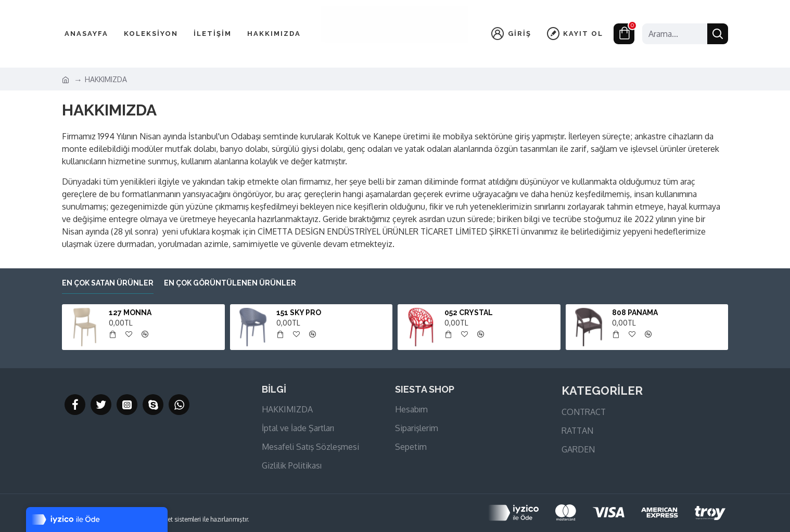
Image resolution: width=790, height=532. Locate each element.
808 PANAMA (635, 313)
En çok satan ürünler (108, 283)
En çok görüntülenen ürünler (230, 283)
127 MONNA (130, 313)
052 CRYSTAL (469, 313)
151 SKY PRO (299, 313)
